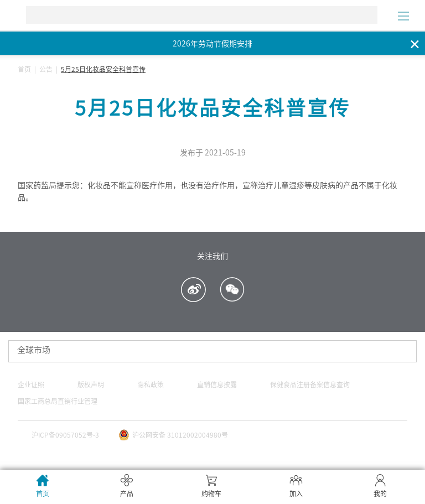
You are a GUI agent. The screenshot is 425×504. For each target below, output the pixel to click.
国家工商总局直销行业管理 (58, 401)
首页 (24, 69)
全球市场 (34, 350)
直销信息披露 (217, 385)
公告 (46, 69)
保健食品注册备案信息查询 (310, 385)
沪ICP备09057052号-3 (65, 435)
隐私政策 (151, 385)
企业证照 (31, 385)
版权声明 (91, 385)
